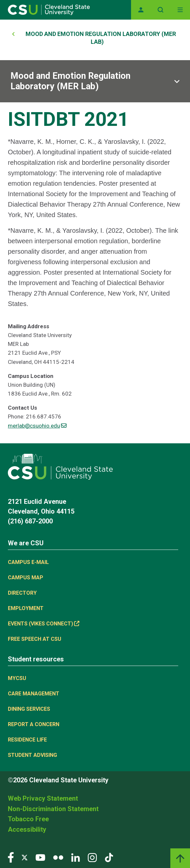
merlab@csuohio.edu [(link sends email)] (37, 426)
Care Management (34, 694)
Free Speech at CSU (35, 639)
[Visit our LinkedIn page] (76, 857)
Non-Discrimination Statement (53, 809)
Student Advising (32, 755)
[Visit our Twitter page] (25, 857)
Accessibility (27, 829)
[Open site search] (161, 10)
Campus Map (26, 578)
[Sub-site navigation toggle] (95, 81)
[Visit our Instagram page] (92, 857)
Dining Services (29, 709)
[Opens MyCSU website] (141, 10)
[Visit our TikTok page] (109, 857)
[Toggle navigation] (180, 10)
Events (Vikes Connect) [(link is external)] (44, 624)
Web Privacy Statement (43, 798)
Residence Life (27, 740)
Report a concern (34, 724)
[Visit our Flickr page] (58, 857)
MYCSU (17, 678)
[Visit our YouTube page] (40, 857)
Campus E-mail (28, 562)
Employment (26, 608)
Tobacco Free (28, 819)
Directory (22, 593)
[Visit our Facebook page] (11, 857)
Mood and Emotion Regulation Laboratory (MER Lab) (70, 81)
